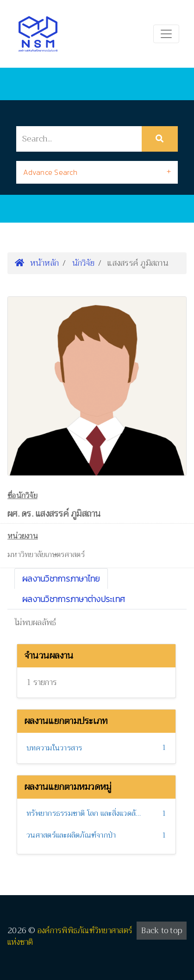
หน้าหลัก (37, 263)
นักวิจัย (83, 263)
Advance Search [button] (50, 172)
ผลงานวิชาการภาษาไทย (61, 579)
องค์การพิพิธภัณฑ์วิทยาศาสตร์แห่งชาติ (70, 937)
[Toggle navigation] (166, 34)
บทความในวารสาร (54, 748)
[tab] (97, 172)
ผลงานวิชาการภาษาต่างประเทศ (74, 599)
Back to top (162, 931)
